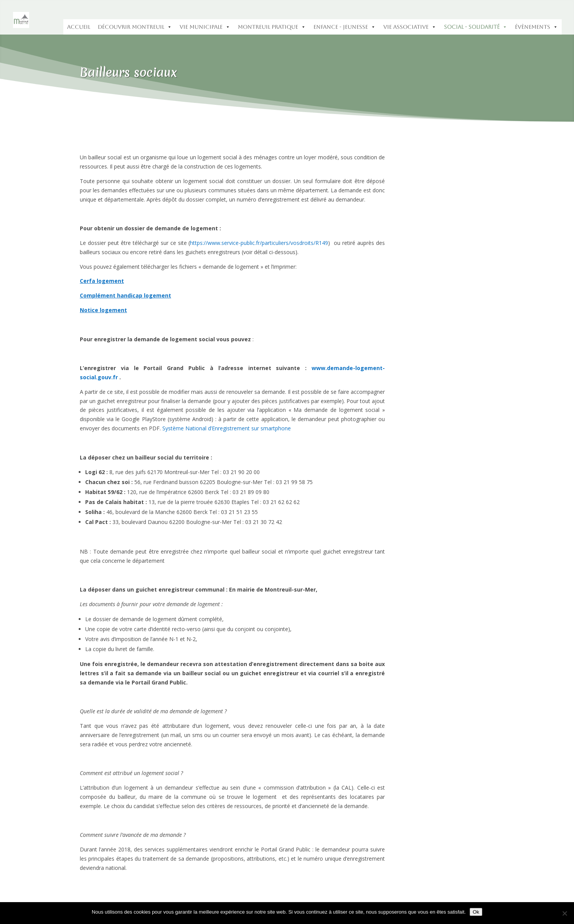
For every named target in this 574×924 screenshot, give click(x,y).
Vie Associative (410, 27)
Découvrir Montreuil (135, 27)
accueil (79, 27)
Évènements (536, 27)
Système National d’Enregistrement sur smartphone (227, 428)
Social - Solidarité (476, 27)
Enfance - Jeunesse (345, 27)
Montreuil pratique (272, 27)
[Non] (564, 913)
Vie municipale (205, 27)
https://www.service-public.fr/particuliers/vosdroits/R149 (259, 243)
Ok (476, 912)
